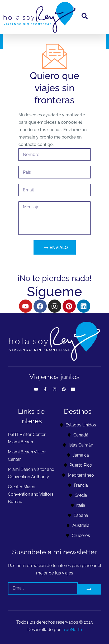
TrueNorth (72, 630)
